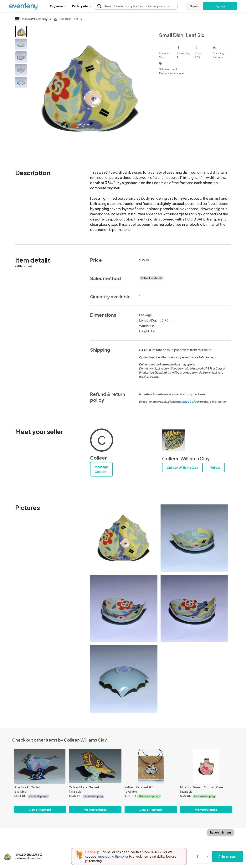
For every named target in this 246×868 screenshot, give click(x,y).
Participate (82, 6)
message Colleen (188, 402)
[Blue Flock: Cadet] (40, 766)
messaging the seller (113, 856)
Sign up (220, 6)
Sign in (194, 6)
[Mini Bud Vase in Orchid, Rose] (206, 766)
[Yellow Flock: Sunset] (95, 766)
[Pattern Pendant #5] (151, 766)
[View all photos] (90, 88)
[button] (58, 6)
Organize (58, 6)
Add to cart (227, 857)
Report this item (220, 832)
